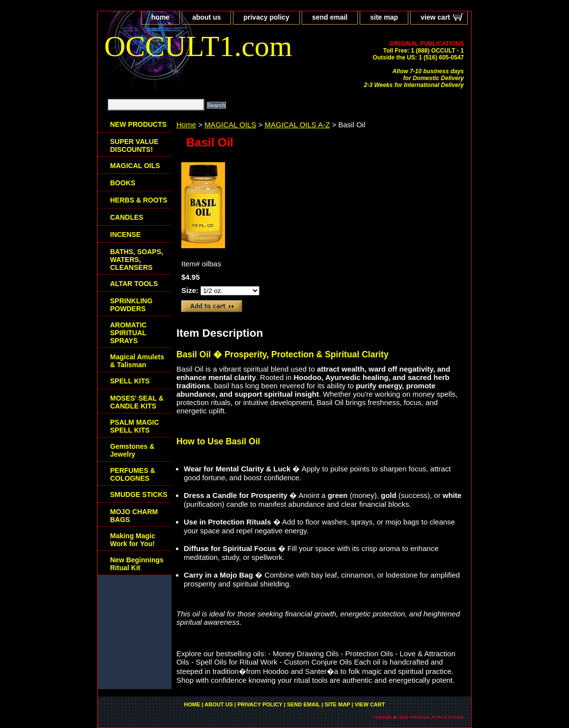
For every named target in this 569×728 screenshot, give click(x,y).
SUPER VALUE (134, 146)
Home (186, 125)
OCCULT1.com (198, 46)
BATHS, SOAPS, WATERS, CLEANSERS (137, 260)
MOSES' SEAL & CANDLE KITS (137, 402)
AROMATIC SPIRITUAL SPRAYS (128, 333)
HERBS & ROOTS (139, 200)
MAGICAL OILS (230, 125)
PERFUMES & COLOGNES (133, 474)
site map (384, 17)
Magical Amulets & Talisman (137, 361)
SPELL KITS (130, 381)
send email (330, 17)
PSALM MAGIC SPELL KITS (135, 426)
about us (206, 17)
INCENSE (125, 234)
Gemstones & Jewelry (132, 450)
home (160, 17)
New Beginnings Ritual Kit (137, 564)
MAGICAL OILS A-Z (298, 125)
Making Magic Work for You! (133, 540)
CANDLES (127, 217)
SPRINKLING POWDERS (131, 305)
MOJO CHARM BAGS (134, 516)
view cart (435, 17)
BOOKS (123, 183)
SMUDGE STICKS (139, 495)
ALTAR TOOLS (134, 284)
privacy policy (266, 17)
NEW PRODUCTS (138, 124)
